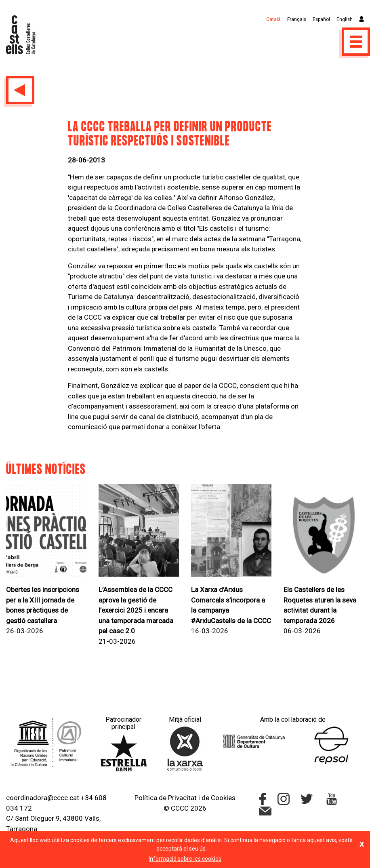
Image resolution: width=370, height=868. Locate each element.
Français (297, 19)
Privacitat (182, 798)
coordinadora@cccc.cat (43, 798)
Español (321, 19)
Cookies (223, 798)
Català (273, 19)
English (345, 19)
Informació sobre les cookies (185, 859)
